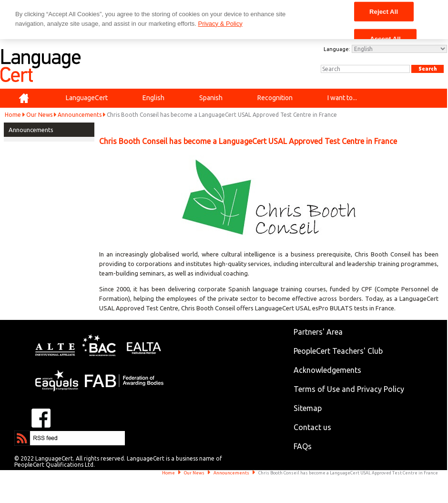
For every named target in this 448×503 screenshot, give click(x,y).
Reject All (384, 11)
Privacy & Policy (220, 24)
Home (13, 115)
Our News (39, 115)
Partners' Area (318, 332)
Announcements (80, 115)
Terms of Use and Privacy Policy (349, 389)
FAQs (303, 446)
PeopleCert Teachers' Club (338, 351)
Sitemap (308, 408)
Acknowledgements (327, 370)
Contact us (312, 427)
